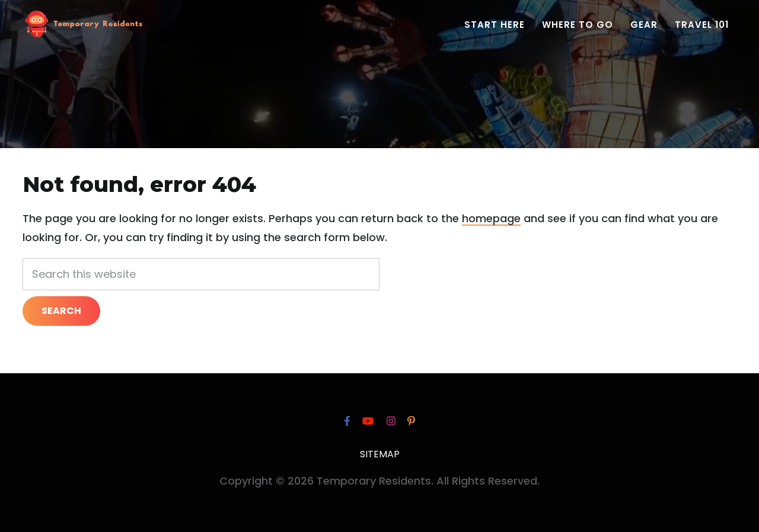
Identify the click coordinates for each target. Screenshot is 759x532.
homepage (491, 218)
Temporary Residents (83, 27)
